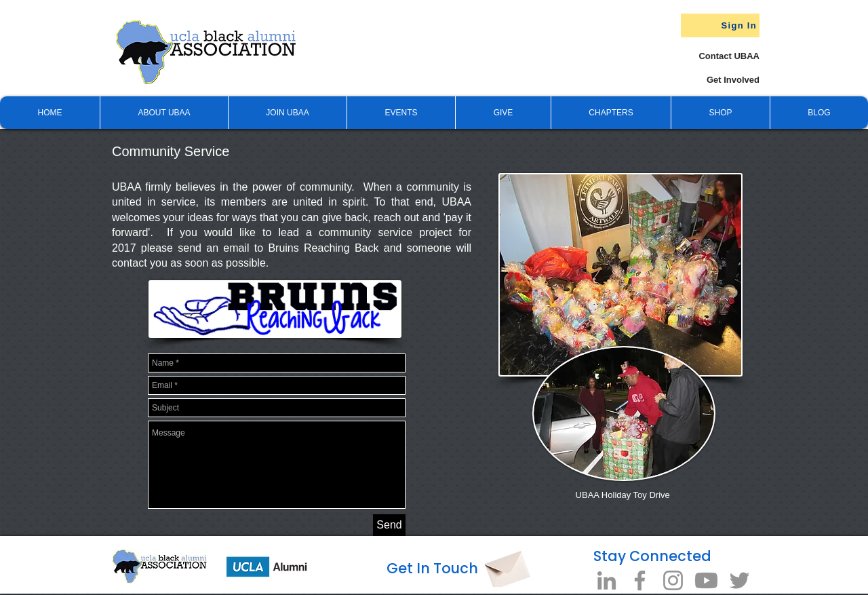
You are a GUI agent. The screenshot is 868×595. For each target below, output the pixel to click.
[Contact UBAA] (715, 56)
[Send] (389, 525)
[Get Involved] (708, 80)
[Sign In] (720, 25)
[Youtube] (706, 580)
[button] (503, 113)
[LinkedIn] (607, 580)
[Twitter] (739, 580)
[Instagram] (673, 580)
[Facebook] (640, 580)
